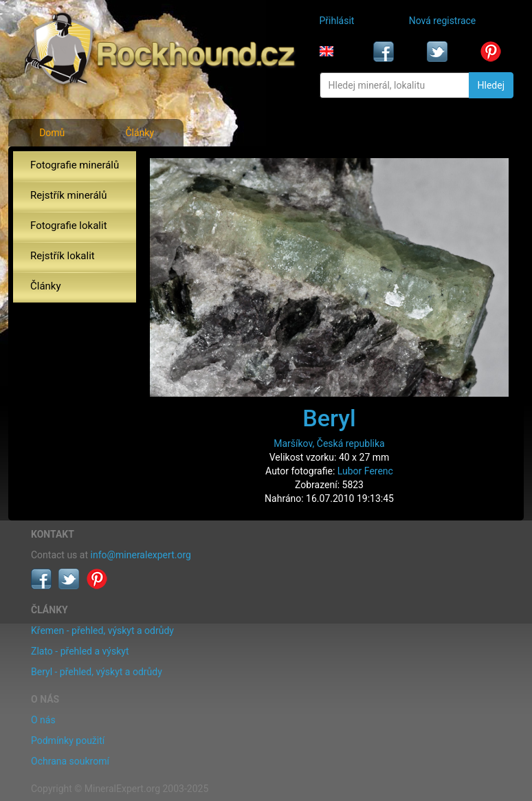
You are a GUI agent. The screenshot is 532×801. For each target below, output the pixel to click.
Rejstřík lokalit (63, 256)
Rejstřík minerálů (68, 195)
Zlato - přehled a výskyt (80, 651)
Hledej (491, 85)
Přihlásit (337, 21)
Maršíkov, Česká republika (329, 443)
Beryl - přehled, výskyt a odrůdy (97, 672)
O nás (43, 720)
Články (140, 133)
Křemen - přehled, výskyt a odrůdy (102, 630)
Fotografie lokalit (69, 226)
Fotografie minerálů (75, 165)
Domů (52, 133)
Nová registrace (443, 21)
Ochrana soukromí (70, 761)
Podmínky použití (68, 740)
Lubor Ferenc (365, 471)
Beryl (329, 418)
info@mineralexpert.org (141, 555)
